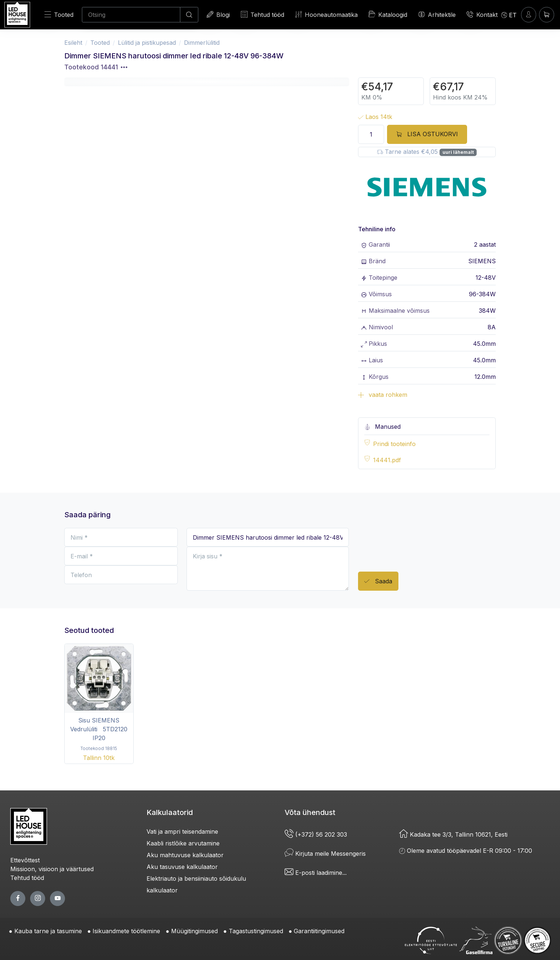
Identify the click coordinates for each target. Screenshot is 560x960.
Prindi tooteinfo (394, 444)
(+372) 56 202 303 (316, 834)
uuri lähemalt (458, 152)
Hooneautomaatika (326, 15)
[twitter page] (38, 899)
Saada (378, 581)
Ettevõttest (25, 860)
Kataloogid (388, 14)
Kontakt (482, 15)
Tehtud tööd (263, 15)
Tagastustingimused (256, 931)
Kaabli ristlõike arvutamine (183, 843)
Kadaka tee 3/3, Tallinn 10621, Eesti (453, 834)
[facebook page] (18, 899)
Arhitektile (437, 15)
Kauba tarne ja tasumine (48, 931)
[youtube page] (57, 899)
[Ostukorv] (547, 15)
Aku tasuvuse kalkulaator (182, 867)
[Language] (509, 15)
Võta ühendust (310, 812)
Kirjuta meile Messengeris (325, 854)
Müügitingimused (194, 931)
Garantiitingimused (319, 931)
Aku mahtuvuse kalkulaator (185, 855)
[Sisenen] (529, 15)
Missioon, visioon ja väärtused (52, 869)
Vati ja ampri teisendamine (182, 832)
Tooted (59, 15)
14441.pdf (387, 460)
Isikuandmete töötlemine (126, 931)
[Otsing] (131, 15)
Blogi (218, 15)
